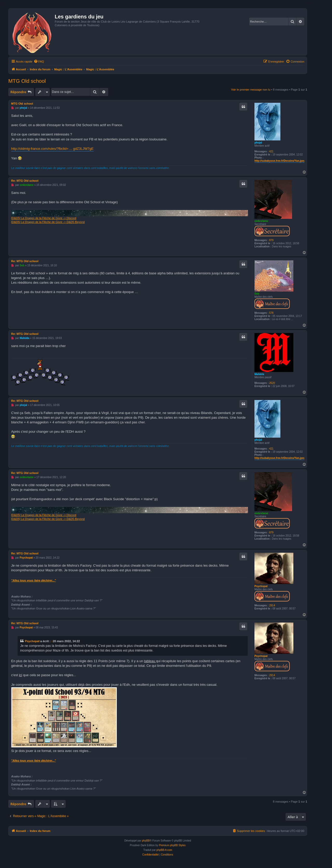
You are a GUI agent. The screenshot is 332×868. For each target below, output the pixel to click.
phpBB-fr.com (164, 850)
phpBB (146, 841)
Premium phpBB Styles (172, 845)
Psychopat (261, 586)
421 (271, 151)
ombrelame (261, 221)
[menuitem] (39, 62)
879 (271, 240)
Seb (257, 294)
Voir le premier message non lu (251, 90)
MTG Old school (27, 81)
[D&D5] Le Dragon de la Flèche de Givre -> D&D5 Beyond (48, 222)
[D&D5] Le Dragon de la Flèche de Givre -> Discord (44, 218)
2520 (272, 383)
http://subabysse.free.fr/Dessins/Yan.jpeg (280, 161)
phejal (258, 143)
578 (271, 313)
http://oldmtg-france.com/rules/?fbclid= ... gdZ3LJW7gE (52, 149)
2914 (272, 605)
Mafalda (259, 374)
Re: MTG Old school (25, 181)
